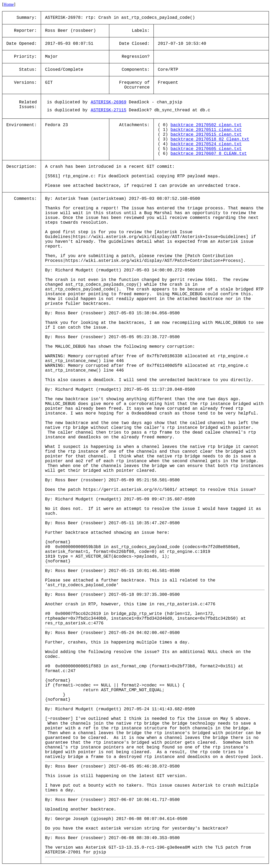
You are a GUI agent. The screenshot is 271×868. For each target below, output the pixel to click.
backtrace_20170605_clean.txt (206, 149)
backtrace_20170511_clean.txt (206, 130)
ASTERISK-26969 (109, 102)
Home (9, 4)
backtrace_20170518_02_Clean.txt (210, 139)
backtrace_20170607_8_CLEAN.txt (209, 154)
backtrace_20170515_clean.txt (206, 135)
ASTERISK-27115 (109, 110)
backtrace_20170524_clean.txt (206, 144)
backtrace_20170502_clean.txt (206, 125)
